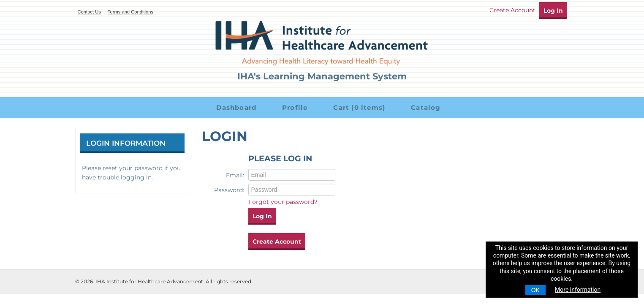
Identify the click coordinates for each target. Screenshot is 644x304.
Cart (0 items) (358, 107)
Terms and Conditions (130, 12)
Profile (294, 107)
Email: (235, 175)
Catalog (425, 107)
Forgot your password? (283, 202)
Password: (229, 190)
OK (535, 290)
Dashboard (235, 107)
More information (578, 290)
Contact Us (89, 12)
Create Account (512, 10)
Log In (553, 11)
